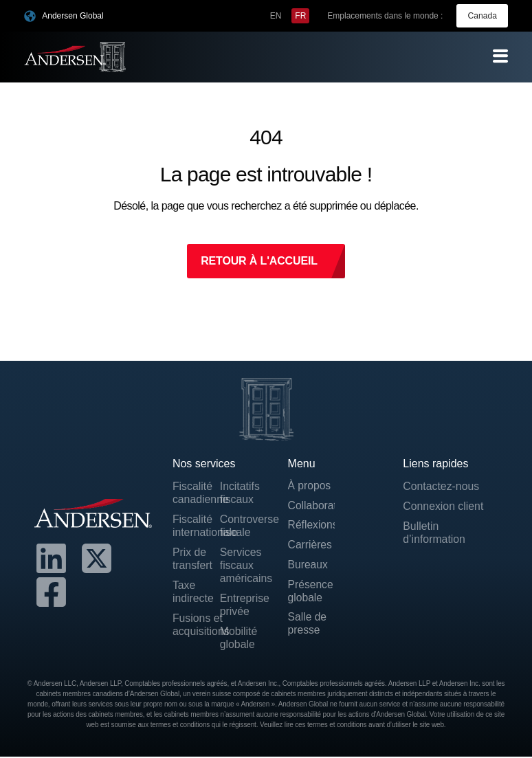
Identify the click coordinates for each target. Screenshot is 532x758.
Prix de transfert (193, 559)
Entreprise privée (244, 605)
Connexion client (443, 506)
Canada (483, 16)
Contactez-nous (441, 486)
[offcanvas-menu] (500, 56)
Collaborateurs (312, 506)
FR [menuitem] (301, 16)
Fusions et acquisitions (196, 625)
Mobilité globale (239, 638)
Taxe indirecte (193, 592)
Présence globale (311, 593)
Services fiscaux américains (244, 565)
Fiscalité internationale (196, 526)
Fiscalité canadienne (196, 493)
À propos (310, 486)
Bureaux (309, 566)
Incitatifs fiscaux (240, 493)
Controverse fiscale (244, 526)
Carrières (311, 546)
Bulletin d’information (434, 533)
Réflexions (312, 526)
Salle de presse (308, 626)
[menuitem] (276, 16)
